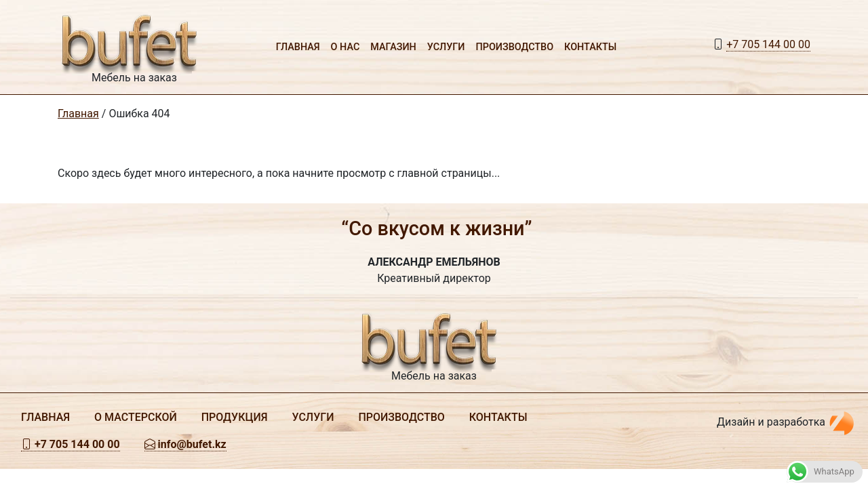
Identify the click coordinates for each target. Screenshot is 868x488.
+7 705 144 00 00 (768, 44)
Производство (515, 47)
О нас (346, 47)
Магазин (393, 47)
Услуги (446, 47)
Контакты (590, 47)
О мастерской (136, 417)
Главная (298, 47)
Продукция (235, 417)
